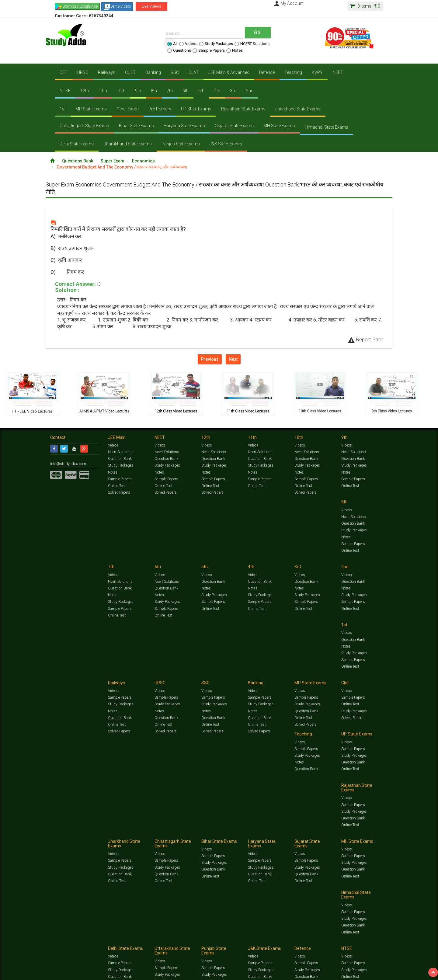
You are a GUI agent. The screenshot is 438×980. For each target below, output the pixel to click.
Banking (153, 72)
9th (138, 91)
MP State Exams (91, 109)
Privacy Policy (246, 839)
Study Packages (216, 44)
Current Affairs (314, 833)
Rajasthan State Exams (243, 109)
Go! (258, 32)
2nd (250, 91)
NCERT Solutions (252, 44)
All (172, 44)
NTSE (65, 91)
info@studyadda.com (68, 464)
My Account (288, 3)
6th (186, 91)
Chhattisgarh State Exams (84, 126)
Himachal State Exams (327, 127)
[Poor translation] (22, 888)
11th (103, 91)
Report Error (365, 339)
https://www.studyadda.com (109, 833)
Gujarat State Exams (234, 126)
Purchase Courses (201, 839)
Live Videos (151, 6)
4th (217, 91)
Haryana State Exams (184, 126)
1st (63, 109)
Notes (235, 50)
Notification (112, 839)
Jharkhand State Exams (298, 109)
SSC (175, 72)
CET (64, 72)
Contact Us (59, 839)
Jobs (74, 839)
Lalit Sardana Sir (172, 839)
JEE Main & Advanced (229, 72)
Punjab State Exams (181, 144)
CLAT (194, 72)
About (85, 839)
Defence (267, 72)
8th (154, 91)
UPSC (83, 72)
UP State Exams (196, 109)
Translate (38, 855)
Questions (179, 50)
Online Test (117, 486)
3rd (233, 91)
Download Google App (80, 6)
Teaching (293, 72)
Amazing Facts (354, 833)
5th (201, 91)
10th (121, 91)
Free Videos (376, 833)
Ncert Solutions (120, 452)
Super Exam (113, 161)
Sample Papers (209, 50)
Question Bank (120, 459)
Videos (188, 44)
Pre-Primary (160, 109)
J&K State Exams (226, 144)
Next (233, 359)
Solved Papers (119, 492)
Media (96, 839)
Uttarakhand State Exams (128, 144)
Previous (210, 359)
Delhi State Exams (77, 144)
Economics (143, 161)
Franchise (225, 839)
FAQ (154, 839)
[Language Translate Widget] (30, 849)
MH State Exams (279, 126)
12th (85, 91)
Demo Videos (117, 7)
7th (170, 91)
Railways (107, 72)
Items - (365, 6)
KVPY (317, 72)
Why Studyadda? (136, 839)
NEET (338, 72)
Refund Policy (268, 839)
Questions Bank (78, 161)
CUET (130, 72)
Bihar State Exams (136, 126)
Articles (334, 833)
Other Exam (128, 109)
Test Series (179, 833)
